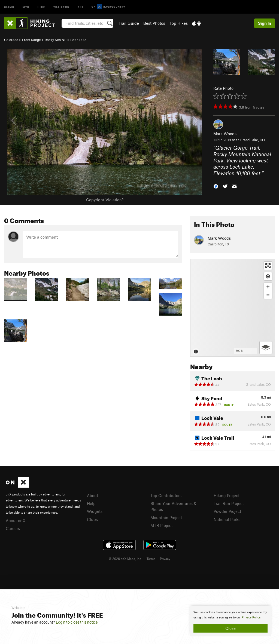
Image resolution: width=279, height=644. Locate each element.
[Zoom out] (268, 295)
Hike (41, 7)
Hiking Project (227, 495)
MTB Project (162, 525)
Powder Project (227, 511)
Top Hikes (179, 23)
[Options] (266, 348)
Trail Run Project (229, 503)
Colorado (11, 40)
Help (91, 503)
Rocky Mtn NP (56, 40)
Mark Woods (225, 134)
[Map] (233, 308)
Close (231, 628)
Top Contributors (166, 495)
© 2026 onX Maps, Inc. (125, 559)
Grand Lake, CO (252, 140)
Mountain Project (166, 517)
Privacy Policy (251, 617)
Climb (9, 7)
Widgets (95, 511)
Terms (151, 559)
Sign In (265, 23)
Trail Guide (129, 23)
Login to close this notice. (77, 622)
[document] (231, 621)
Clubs (92, 519)
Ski (81, 7)
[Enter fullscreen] (268, 266)
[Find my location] (268, 276)
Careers (13, 528)
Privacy (165, 559)
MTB (26, 7)
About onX (16, 520)
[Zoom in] (268, 287)
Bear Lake (78, 40)
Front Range (31, 40)
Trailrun (61, 7)
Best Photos (154, 23)
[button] (216, 186)
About (93, 495)
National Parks (227, 519)
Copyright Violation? (105, 200)
